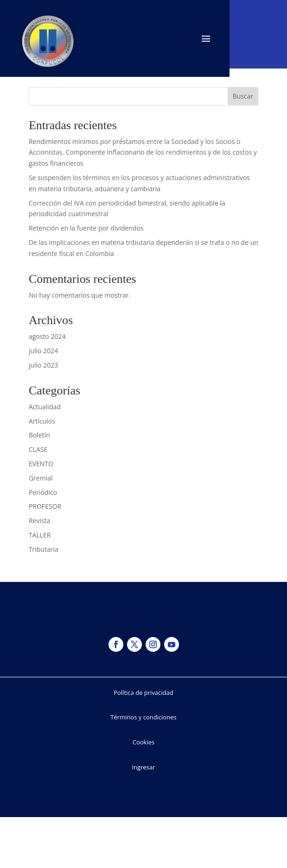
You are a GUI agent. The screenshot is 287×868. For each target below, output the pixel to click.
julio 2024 (43, 351)
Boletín (39, 435)
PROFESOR (45, 506)
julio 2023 (43, 365)
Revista (39, 521)
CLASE (38, 449)
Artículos (42, 421)
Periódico (43, 492)
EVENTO (41, 464)
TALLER (40, 535)
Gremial (41, 478)
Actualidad (45, 407)
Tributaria (44, 549)
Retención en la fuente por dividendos (86, 228)
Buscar (243, 96)
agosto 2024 (47, 336)
